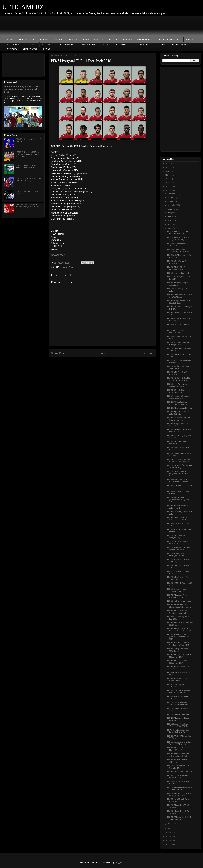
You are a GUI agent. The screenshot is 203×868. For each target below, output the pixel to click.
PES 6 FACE (67, 267)
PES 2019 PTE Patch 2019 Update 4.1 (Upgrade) (177, 612)
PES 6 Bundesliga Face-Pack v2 (179, 273)
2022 (168, 179)
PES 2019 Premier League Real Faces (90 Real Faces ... (179, 794)
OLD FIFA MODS (30, 49)
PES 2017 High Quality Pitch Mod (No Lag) (178, 537)
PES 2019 (73, 39)
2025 (168, 167)
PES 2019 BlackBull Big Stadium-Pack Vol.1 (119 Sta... (180, 606)
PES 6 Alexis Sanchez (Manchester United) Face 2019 (178, 500)
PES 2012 (32, 44)
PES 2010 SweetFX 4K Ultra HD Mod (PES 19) (180, 624)
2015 (168, 844)
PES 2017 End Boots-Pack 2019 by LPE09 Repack (179, 296)
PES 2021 (44, 39)
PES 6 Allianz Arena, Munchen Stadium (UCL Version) (179, 743)
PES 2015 (105, 44)
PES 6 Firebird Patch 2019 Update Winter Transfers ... (178, 481)
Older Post (148, 353)
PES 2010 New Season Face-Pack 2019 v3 (178, 262)
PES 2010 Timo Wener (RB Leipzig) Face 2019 (178, 555)
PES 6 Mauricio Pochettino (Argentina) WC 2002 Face (178, 725)
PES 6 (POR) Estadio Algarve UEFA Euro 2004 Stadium (179, 461)
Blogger (118, 862)
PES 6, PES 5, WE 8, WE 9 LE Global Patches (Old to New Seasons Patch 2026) (22, 89)
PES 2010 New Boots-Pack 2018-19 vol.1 (178, 761)
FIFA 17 (162, 44)
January (171, 828)
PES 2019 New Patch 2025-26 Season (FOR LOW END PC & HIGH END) (28, 154)
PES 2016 (47, 44)
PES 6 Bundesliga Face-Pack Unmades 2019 (178, 767)
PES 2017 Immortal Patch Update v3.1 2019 (177, 596)
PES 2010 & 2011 (15, 44)
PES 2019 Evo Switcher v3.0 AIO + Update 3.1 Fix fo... (178, 755)
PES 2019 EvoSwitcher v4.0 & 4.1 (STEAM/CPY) (179, 239)
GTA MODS (12, 49)
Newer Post (58, 353)
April (170, 224)
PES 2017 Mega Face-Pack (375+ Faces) (177, 650)
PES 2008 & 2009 (87, 44)
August (171, 209)
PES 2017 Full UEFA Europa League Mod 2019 (178, 268)
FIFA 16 (46, 49)
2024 (168, 171)
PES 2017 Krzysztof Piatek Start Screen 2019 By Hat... (180, 467)
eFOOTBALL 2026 (26, 39)
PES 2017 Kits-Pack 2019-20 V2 (180, 408)
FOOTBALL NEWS (179, 44)
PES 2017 (99, 39)
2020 (168, 187)
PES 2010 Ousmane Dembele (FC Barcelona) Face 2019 (178, 644)
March (170, 228)
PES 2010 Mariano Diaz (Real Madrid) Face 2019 (179, 548)
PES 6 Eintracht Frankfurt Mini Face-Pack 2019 (179, 777)
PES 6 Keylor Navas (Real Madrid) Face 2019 (177, 385)
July (169, 213)
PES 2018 (113, 39)
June (170, 217)
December (172, 194)
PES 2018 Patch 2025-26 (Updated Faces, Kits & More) (29, 180)
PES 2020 (59, 39)
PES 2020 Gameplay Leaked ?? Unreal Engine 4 (179, 680)
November (172, 197)
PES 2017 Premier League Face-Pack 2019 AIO (180, 431)
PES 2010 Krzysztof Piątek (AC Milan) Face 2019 (179, 656)
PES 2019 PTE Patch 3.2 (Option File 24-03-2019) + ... (180, 749)
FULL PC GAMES (123, 44)
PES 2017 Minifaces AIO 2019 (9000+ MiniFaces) (179, 818)
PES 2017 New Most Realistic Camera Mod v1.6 (179, 419)
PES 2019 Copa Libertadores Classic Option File (178, 425)
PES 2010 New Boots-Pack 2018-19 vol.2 (178, 507)
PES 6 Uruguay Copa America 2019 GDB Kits (179, 413)
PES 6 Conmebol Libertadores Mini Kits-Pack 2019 (179, 397)
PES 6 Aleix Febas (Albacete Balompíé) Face (178, 343)
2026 (168, 164)
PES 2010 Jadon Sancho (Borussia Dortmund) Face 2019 (178, 637)
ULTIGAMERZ (23, 7)
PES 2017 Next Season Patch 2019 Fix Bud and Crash (178, 704)
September (172, 205)
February (171, 824)
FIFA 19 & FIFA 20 (145, 39)
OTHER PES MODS (65, 44)
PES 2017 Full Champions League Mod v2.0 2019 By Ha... (178, 474)
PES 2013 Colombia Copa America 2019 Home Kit (178, 403)
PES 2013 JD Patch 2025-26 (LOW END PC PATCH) (26, 166)
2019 (168, 190)
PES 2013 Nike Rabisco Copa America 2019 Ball (179, 391)
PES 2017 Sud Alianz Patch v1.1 (180, 772)
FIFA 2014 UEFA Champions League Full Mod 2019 (178, 731)
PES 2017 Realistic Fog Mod (178, 714)
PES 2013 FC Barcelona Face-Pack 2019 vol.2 (179, 373)
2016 (168, 840)
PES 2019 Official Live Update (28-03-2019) (179, 367)
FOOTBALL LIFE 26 (144, 44)
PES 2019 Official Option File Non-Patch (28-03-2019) (179, 379)
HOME (10, 39)
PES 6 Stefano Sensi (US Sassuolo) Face (177, 332)
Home (103, 353)
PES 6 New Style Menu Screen (179, 601)
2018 (168, 833)
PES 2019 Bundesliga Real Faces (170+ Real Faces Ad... (180, 788)
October (171, 201)
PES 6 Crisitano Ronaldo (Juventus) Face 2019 (177, 590)
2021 (168, 183)
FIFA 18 (190, 39)
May (170, 220)
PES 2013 (127, 39)
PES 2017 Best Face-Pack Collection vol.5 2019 (177, 519)
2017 (168, 837)
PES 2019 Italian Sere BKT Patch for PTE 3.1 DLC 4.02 (179, 630)
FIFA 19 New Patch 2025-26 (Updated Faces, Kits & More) (27, 206)
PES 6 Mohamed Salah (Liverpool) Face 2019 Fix (178, 250)
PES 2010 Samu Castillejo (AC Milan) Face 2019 (179, 662)
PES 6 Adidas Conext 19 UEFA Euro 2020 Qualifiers (179, 692)
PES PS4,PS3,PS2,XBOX (170, 39)
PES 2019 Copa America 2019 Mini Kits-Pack (179, 302)
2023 (168, 175)
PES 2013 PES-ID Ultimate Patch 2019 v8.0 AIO (178, 232)
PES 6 (86, 39)
